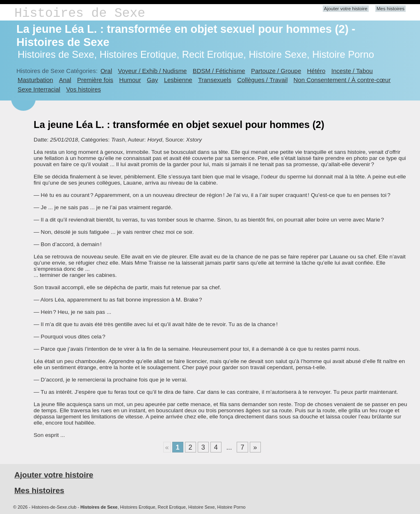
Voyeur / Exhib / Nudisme (153, 71)
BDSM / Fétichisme (219, 71)
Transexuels (215, 80)
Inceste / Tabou (352, 71)
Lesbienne (178, 80)
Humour (130, 80)
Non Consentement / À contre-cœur (342, 80)
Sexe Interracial (39, 89)
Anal (65, 80)
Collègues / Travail (262, 80)
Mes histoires (390, 9)
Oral (106, 71)
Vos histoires (83, 89)
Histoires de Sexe (80, 13)
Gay (152, 80)
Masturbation (35, 80)
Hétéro (316, 71)
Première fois (95, 80)
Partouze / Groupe (276, 71)
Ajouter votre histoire (346, 9)
